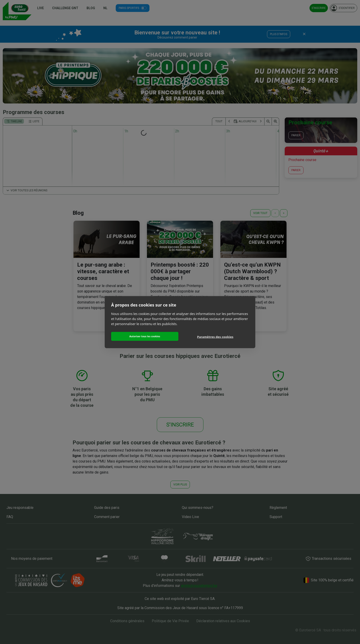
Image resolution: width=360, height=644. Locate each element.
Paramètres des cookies (215, 337)
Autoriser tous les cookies (145, 336)
